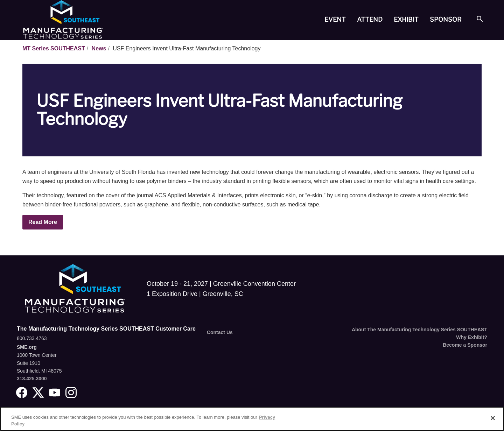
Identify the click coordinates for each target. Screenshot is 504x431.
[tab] (335, 20)
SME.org (27, 347)
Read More (43, 222)
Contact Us (220, 332)
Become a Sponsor (465, 345)
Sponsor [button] (446, 19)
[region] (252, 419)
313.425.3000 (32, 379)
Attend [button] (370, 19)
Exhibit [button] (406, 19)
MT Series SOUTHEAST (54, 48)
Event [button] (335, 19)
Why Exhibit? (472, 337)
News (99, 48)
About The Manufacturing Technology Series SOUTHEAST (419, 330)
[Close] (493, 418)
